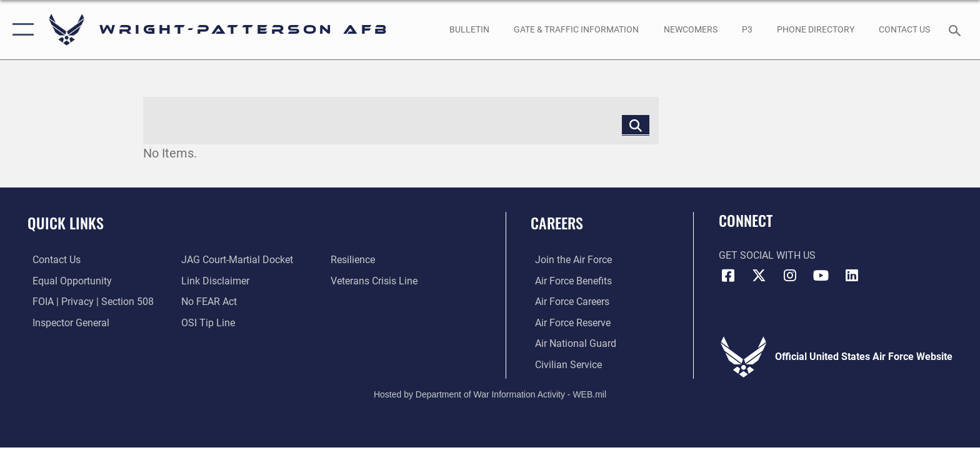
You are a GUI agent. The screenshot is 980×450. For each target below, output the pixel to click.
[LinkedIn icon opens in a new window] (852, 276)
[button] (20, 30)
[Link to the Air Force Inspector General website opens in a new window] (66, 322)
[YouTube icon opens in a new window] (821, 276)
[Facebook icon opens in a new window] (728, 276)
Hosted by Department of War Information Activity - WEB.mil (490, 394)
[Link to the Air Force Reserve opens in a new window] (568, 322)
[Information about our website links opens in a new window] (214, 281)
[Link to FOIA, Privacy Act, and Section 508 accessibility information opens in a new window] (88, 302)
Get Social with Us (767, 255)
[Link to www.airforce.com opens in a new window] (569, 260)
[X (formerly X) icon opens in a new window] (759, 276)
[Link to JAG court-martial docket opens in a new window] (236, 260)
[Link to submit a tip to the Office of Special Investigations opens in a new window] (207, 322)
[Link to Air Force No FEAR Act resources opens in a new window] (208, 302)
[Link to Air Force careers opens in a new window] (568, 302)
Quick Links (66, 223)
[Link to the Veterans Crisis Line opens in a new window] (375, 281)
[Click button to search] (636, 125)
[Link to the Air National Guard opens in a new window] (571, 343)
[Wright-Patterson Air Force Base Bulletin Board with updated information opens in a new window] (469, 29)
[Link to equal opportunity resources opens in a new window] (67, 281)
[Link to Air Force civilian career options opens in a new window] (564, 364)
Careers (557, 223)
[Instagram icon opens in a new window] (790, 276)
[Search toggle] (957, 30)
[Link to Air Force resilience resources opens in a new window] (354, 260)
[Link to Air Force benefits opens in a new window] (569, 281)
